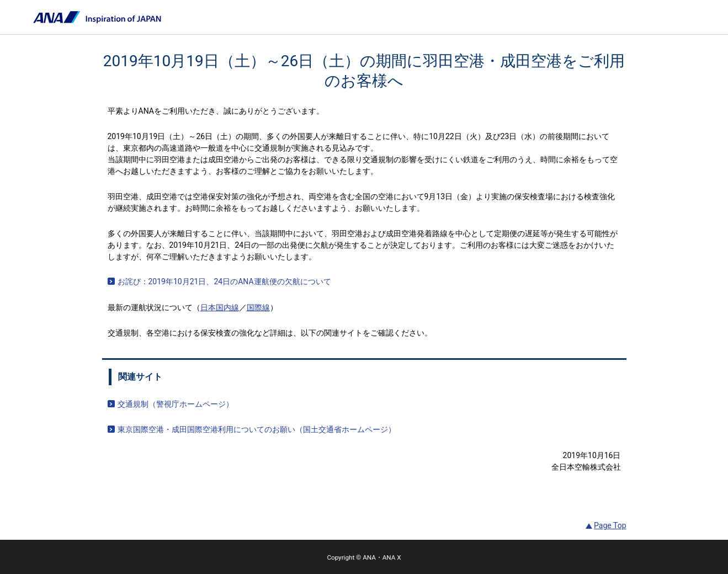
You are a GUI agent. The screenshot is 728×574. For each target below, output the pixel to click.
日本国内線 (220, 307)
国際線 (258, 307)
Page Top (610, 525)
